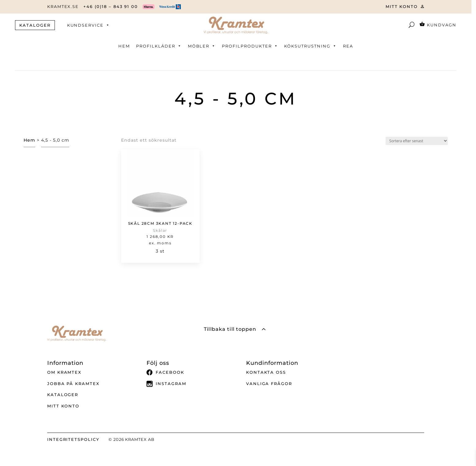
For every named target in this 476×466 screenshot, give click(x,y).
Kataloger (63, 395)
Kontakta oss (266, 372)
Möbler (202, 46)
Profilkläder (159, 46)
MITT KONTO (402, 6)
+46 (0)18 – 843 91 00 (111, 6)
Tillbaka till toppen (230, 329)
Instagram (166, 384)
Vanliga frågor (269, 384)
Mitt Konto (63, 406)
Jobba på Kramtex (73, 384)
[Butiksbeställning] (417, 141)
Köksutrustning (310, 46)
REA (348, 46)
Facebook (165, 372)
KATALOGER (35, 25)
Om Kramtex (65, 372)
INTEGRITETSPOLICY (73, 439)
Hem (124, 46)
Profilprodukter (250, 46)
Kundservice (89, 25)
